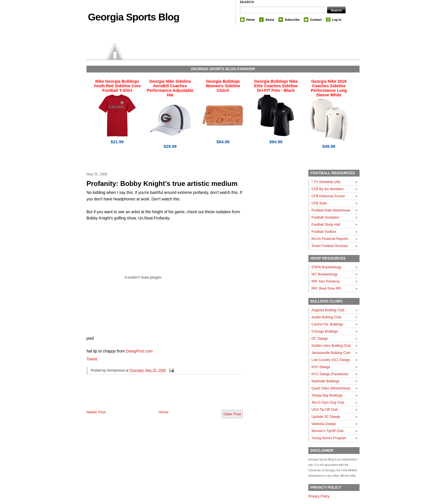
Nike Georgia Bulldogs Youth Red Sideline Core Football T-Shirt (117, 86)
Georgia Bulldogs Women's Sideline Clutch (223, 86)
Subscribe (292, 20)
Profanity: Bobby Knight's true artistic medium (162, 183)
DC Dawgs (320, 339)
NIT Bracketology (325, 274)
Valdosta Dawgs (324, 424)
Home (251, 20)
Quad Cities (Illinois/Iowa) (331, 388)
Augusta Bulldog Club (328, 310)
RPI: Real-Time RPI (326, 289)
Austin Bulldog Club (326, 317)
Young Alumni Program (329, 438)
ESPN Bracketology (326, 267)
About (270, 20)
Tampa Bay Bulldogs (327, 395)
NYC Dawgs (321, 367)
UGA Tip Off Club (325, 410)
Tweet (92, 359)
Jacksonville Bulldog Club (331, 353)
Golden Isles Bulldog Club (331, 346)
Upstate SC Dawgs (326, 417)
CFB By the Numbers (328, 189)
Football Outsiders (325, 217)
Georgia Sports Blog (134, 17)
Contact (316, 20)
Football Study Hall (326, 225)
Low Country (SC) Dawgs (331, 360)
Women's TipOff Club (328, 431)
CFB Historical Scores (328, 196)
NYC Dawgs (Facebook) (330, 374)
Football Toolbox (324, 232)
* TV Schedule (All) (326, 182)
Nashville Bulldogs (325, 381)
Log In (337, 20)
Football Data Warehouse (331, 210)
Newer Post (96, 412)
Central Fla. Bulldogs (327, 324)
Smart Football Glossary (330, 246)
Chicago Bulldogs (325, 331)
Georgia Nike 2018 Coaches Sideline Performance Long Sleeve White (329, 88)
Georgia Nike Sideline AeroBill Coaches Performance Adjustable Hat (170, 88)
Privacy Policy (319, 496)
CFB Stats (319, 203)
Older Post (232, 414)
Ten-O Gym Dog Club (328, 403)
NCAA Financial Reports (330, 239)
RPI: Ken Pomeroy (326, 281)
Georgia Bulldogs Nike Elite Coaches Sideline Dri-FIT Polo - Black (276, 86)
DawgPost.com (139, 351)
